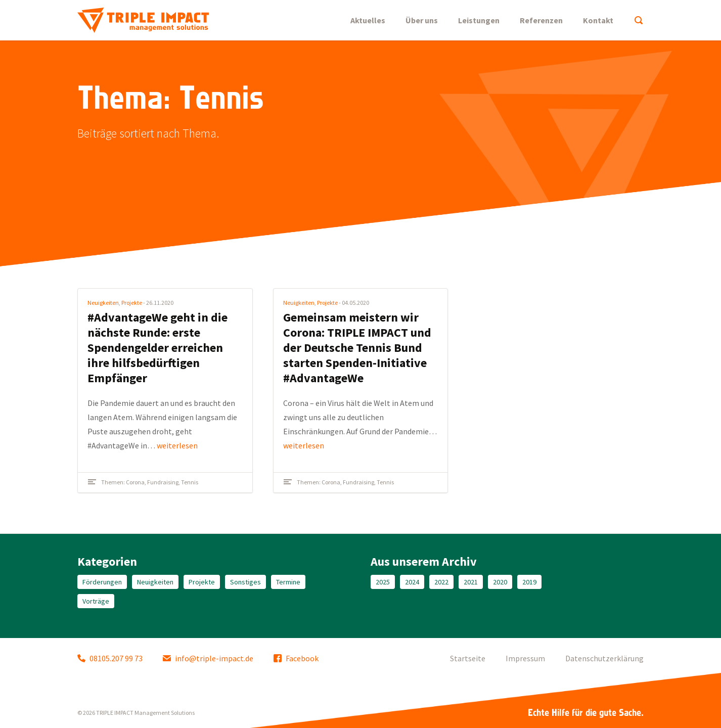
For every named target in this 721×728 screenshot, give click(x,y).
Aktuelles (368, 20)
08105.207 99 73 (110, 658)
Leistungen (479, 20)
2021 (471, 582)
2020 (500, 582)
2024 (412, 582)
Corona (135, 482)
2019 (529, 582)
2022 (441, 582)
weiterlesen (177, 445)
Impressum (525, 658)
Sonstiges (245, 582)
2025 (383, 582)
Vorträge (96, 601)
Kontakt (598, 20)
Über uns (422, 20)
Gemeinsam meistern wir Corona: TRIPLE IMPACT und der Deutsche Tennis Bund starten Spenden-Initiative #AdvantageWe (357, 348)
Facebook (296, 658)
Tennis (190, 482)
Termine (288, 582)
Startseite (468, 658)
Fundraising (163, 482)
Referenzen (541, 20)
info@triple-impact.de (208, 658)
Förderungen (102, 582)
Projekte (132, 303)
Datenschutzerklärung (604, 658)
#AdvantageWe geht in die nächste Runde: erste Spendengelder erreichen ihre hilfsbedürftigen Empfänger (157, 348)
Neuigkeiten (103, 303)
